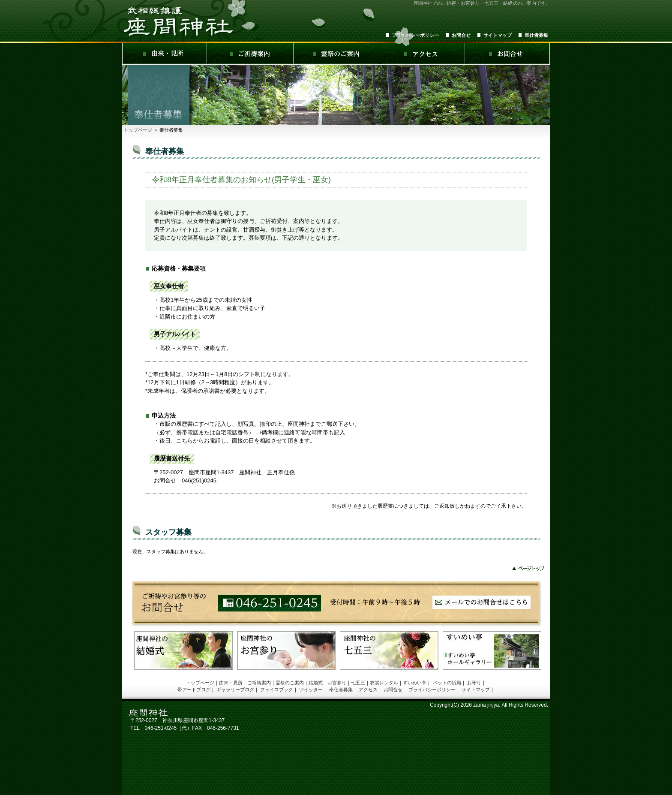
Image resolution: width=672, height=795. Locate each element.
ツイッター (311, 690)
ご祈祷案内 (259, 683)
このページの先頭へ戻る (529, 568)
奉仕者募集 (536, 35)
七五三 (358, 683)
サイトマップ (498, 35)
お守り (474, 683)
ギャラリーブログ (235, 690)
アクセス (368, 690)
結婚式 (316, 683)
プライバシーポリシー (415, 35)
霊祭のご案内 (290, 683)
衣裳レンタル (384, 683)
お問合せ (461, 35)
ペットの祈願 (447, 683)
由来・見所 (231, 683)
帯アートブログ (194, 690)
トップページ (138, 130)
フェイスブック (277, 690)
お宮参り (337, 683)
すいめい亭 (415, 683)
